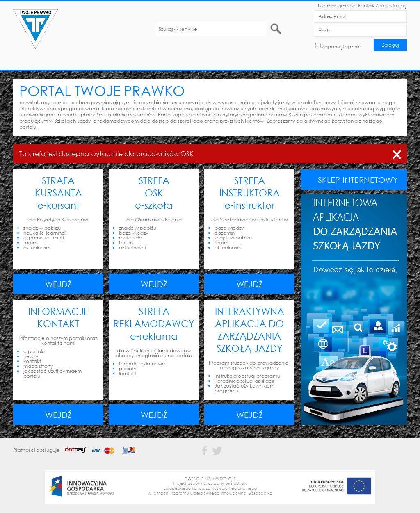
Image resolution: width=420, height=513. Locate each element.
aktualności (37, 247)
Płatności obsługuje (77, 450)
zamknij (397, 153)
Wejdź (58, 284)
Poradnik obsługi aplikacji (244, 381)
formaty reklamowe (142, 364)
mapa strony (38, 366)
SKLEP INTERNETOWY (358, 180)
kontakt (32, 361)
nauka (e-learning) (45, 233)
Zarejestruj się (391, 6)
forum (30, 243)
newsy (31, 356)
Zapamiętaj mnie (342, 47)
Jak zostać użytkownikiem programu (244, 388)
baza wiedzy (134, 233)
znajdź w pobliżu (138, 228)
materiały (130, 238)
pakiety (128, 368)
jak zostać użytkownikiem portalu (52, 373)
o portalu (34, 351)
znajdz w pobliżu (42, 228)
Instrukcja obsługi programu (247, 376)
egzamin (225, 233)
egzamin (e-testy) (44, 238)
